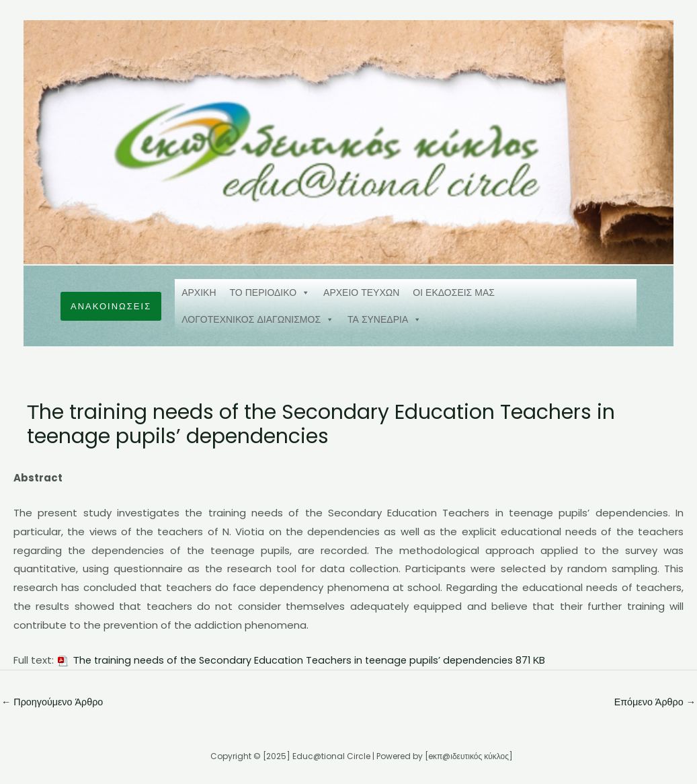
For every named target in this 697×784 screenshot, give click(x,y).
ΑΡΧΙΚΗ (199, 292)
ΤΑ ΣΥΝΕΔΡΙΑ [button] (384, 319)
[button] (111, 306)
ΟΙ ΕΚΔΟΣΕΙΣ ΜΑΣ (454, 292)
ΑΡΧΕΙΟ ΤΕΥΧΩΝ (361, 292)
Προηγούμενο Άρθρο (54, 702)
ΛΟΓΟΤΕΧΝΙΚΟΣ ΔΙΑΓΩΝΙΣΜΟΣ (258, 319)
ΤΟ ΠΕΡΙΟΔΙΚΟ (270, 292)
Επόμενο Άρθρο (653, 702)
